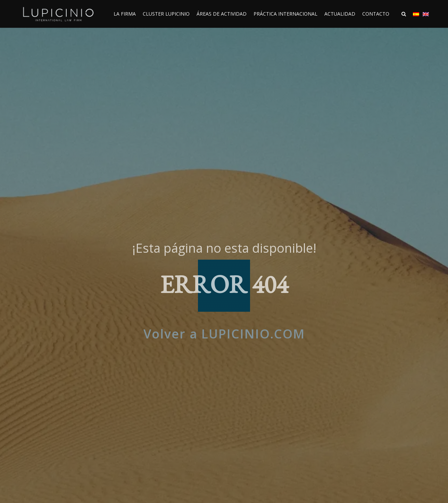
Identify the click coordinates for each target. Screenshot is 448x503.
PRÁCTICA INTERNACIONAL (285, 14)
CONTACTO (376, 14)
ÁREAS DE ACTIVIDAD (222, 14)
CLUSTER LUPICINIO (166, 14)
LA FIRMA (125, 14)
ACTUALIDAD (340, 14)
